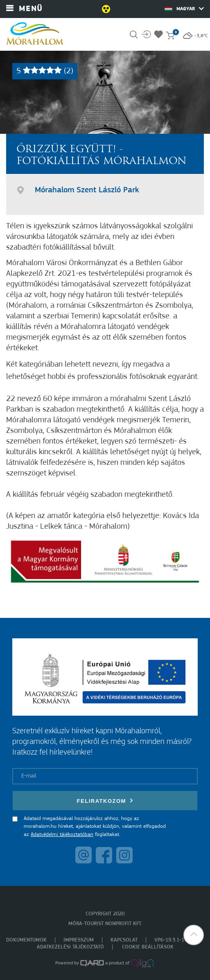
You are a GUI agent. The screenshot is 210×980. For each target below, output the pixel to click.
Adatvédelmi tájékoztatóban (62, 835)
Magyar (184, 9)
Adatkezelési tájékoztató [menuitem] (70, 947)
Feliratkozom (105, 801)
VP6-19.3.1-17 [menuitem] (171, 940)
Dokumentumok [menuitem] (26, 940)
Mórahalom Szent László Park (87, 190)
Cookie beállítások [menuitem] (148, 947)
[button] (194, 935)
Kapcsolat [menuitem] (124, 940)
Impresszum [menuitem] (79, 940)
